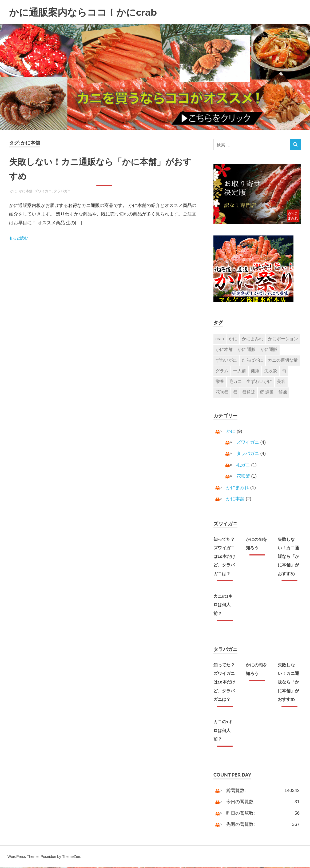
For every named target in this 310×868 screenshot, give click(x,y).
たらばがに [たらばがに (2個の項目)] (252, 360)
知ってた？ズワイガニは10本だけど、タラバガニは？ (224, 557)
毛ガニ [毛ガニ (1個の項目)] (235, 382)
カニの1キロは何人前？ (223, 605)
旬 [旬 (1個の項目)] (284, 371)
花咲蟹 (243, 477)
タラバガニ (62, 191)
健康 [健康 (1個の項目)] (255, 371)
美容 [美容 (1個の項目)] (281, 382)
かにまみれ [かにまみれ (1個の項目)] (253, 339)
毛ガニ (243, 465)
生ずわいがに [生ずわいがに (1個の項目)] (259, 382)
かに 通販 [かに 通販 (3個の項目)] (247, 350)
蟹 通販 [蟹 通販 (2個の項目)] (267, 393)
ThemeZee (71, 857)
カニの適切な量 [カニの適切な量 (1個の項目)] (283, 360)
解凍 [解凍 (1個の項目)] (283, 393)
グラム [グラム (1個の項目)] (222, 371)
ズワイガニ (43, 191)
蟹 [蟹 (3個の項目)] (235, 393)
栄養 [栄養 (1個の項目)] (220, 382)
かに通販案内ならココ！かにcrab (87, 12)
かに (13, 191)
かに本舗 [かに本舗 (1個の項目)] (224, 350)
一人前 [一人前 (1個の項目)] (240, 371)
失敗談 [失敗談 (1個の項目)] (271, 371)
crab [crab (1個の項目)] (220, 339)
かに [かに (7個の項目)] (233, 339)
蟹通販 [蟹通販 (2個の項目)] (249, 393)
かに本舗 (26, 191)
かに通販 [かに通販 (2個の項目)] (269, 350)
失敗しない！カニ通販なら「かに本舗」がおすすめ (288, 557)
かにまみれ (238, 488)
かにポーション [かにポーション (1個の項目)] (283, 339)
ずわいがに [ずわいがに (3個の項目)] (226, 360)
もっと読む (18, 238)
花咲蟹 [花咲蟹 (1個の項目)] (222, 393)
